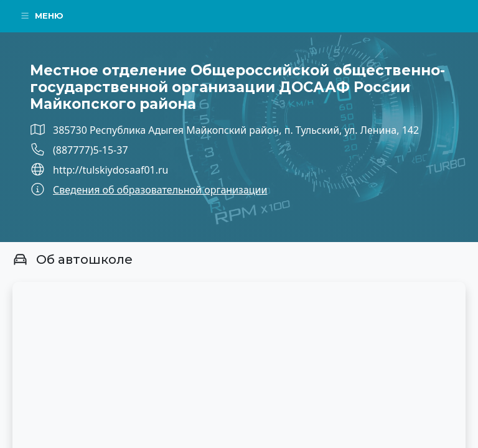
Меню (42, 16)
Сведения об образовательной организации (160, 190)
